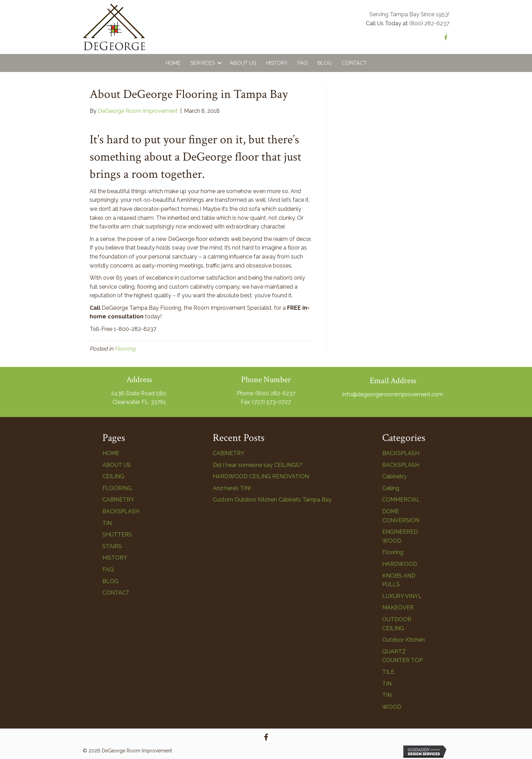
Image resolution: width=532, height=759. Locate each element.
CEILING (113, 476)
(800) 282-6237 (429, 23)
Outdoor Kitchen (403, 640)
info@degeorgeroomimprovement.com (393, 394)
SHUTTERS (117, 535)
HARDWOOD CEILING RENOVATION (261, 476)
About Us (243, 63)
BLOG (110, 581)
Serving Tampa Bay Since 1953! (409, 14)
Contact (354, 63)
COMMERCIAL (401, 500)
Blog (325, 63)
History (277, 63)
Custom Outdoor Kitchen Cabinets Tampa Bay (272, 500)
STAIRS (112, 546)
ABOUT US (117, 465)
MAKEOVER (398, 608)
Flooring (125, 349)
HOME (111, 453)
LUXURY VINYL (402, 596)
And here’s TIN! (232, 488)
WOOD (392, 707)
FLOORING (117, 488)
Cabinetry (395, 476)
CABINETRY (118, 500)
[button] (266, 737)
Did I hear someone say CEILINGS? (258, 465)
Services (203, 63)
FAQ (302, 63)
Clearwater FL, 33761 (139, 402)
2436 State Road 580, (139, 393)
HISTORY (115, 558)
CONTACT (116, 593)
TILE (388, 672)
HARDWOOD (400, 564)
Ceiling (391, 488)
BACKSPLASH (121, 511)
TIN (107, 523)
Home (173, 63)
